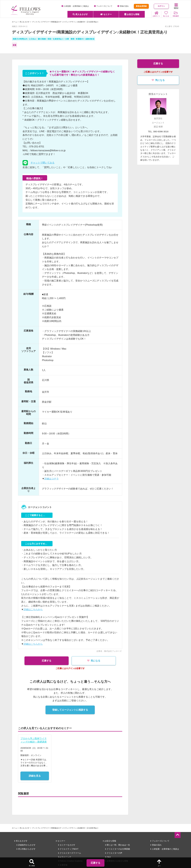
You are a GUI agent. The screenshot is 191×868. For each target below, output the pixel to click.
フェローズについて (103, 6)
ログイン (161, 6)
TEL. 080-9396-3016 (158, 131)
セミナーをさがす (67, 845)
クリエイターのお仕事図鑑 (118, 849)
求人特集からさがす (26, 849)
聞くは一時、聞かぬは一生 (118, 845)
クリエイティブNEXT (68, 849)
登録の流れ (123, 6)
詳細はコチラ (51, 479)
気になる (94, 661)
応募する (46, 661)
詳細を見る (35, 776)
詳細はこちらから (33, 609)
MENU (176, 6)
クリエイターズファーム (70, 853)
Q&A (108, 857)
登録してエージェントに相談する (70, 710)
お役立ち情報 (132, 14)
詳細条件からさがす (26, 845)
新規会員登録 (141, 6)
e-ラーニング (65, 857)
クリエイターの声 (114, 853)
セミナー (106, 14)
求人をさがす (80, 14)
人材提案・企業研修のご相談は (75, 6)
